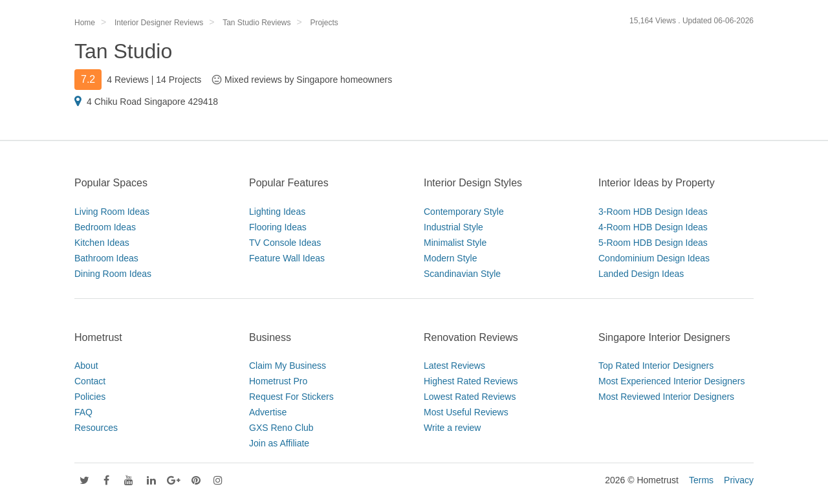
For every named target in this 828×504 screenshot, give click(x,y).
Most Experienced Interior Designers (671, 381)
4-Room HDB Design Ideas (653, 227)
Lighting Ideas (277, 212)
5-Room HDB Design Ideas (653, 243)
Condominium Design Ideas (654, 258)
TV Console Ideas (285, 243)
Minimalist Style (455, 243)
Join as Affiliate (279, 443)
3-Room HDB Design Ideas (653, 212)
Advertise (268, 412)
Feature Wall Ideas (287, 258)
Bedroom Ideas (105, 227)
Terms (701, 480)
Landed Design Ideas (641, 274)
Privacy (739, 480)
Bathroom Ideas (106, 258)
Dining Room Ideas (113, 274)
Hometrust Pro (278, 381)
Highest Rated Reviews (471, 381)
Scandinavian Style (462, 274)
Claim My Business (288, 366)
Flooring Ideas (278, 227)
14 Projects (179, 80)
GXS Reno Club (281, 428)
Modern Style (450, 258)
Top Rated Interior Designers (656, 366)
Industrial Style (453, 227)
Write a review (452, 428)
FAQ (83, 412)
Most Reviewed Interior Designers (666, 397)
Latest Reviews (454, 366)
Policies (90, 397)
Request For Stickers (291, 397)
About (86, 366)
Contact (90, 381)
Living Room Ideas (112, 212)
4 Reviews (128, 80)
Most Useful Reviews (466, 412)
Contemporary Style (464, 212)
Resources (96, 428)
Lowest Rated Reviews (470, 397)
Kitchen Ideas (102, 243)
